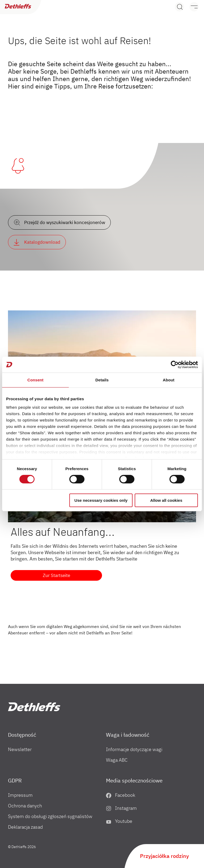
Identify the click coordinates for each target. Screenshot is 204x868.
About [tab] (169, 380)
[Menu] (191, 7)
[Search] (179, 7)
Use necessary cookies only (101, 500)
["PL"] (34, 707)
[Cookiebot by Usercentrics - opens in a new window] (175, 365)
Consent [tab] (35, 380)
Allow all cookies (166, 500)
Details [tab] (102, 380)
